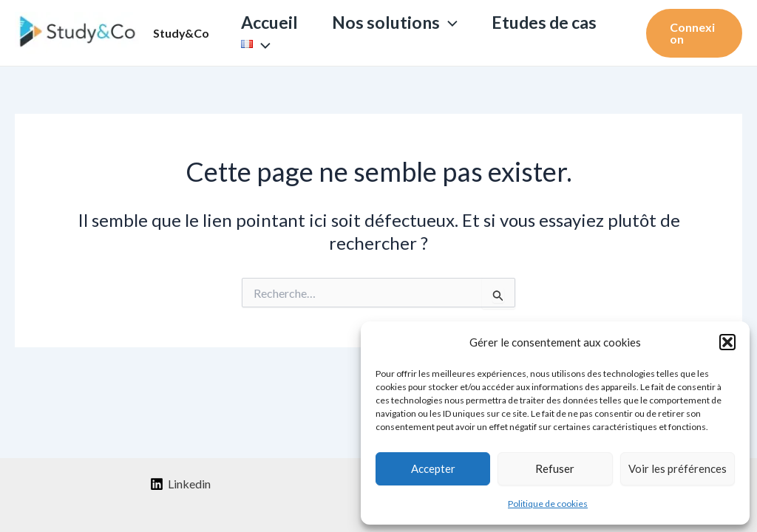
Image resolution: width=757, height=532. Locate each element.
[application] (449, 22)
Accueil (269, 22)
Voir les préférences (678, 468)
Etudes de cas (544, 22)
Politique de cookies (548, 504)
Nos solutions (395, 22)
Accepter (433, 468)
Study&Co (181, 33)
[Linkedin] (180, 484)
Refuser (555, 468)
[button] (727, 342)
